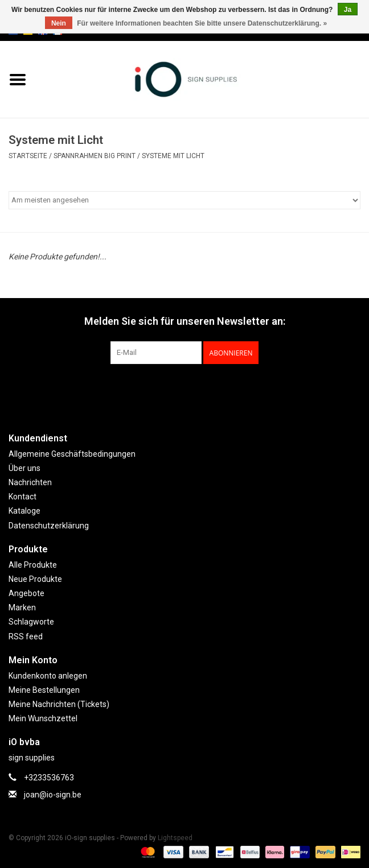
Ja (348, 10)
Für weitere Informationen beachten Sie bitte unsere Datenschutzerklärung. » (202, 23)
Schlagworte (31, 622)
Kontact (22, 497)
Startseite (28, 156)
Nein (59, 23)
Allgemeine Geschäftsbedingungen (72, 454)
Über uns (24, 468)
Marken (22, 607)
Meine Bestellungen (44, 690)
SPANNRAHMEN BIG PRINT (95, 156)
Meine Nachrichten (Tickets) (59, 704)
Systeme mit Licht (173, 156)
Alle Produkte (33, 565)
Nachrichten (30, 482)
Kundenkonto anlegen (48, 676)
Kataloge (24, 511)
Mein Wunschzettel (43, 718)
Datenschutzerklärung (49, 526)
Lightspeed (175, 838)
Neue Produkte (35, 579)
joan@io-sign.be (53, 795)
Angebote (26, 593)
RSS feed (26, 636)
